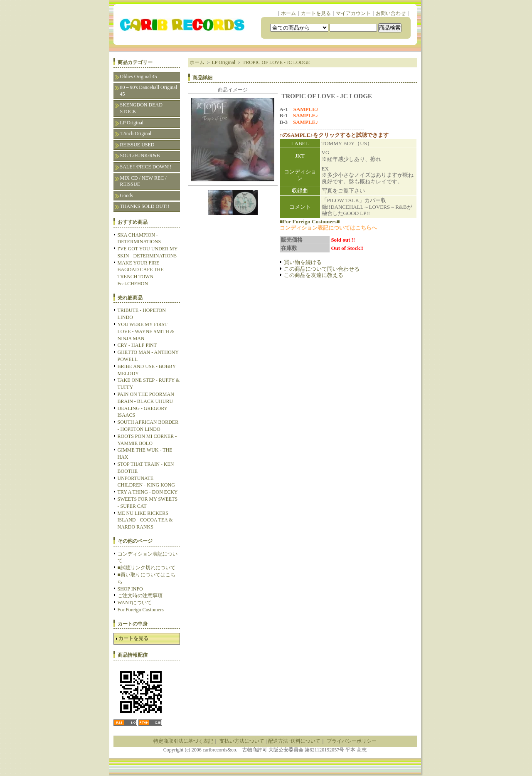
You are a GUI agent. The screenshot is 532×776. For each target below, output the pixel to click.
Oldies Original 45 (139, 77)
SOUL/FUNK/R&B (140, 156)
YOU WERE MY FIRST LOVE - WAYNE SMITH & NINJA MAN (146, 331)
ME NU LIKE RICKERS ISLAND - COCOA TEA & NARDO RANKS (145, 520)
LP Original (132, 123)
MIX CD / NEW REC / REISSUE (143, 181)
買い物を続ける (303, 262)
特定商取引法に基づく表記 (183, 741)
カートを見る (316, 13)
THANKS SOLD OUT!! (145, 206)
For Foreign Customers (141, 610)
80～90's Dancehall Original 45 (149, 91)
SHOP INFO (130, 589)
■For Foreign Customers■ (310, 221)
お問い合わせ (391, 13)
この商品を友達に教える (314, 275)
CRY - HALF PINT (137, 345)
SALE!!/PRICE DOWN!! (146, 167)
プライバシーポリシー (352, 741)
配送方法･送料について (294, 741)
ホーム (288, 13)
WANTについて (135, 603)
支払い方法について (242, 741)
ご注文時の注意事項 (140, 596)
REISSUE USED (137, 145)
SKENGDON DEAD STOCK (141, 108)
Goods (127, 195)
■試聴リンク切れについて (147, 568)
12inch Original (136, 133)
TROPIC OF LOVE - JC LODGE (276, 62)
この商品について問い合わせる (322, 269)
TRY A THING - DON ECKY (148, 492)
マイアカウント (353, 13)
